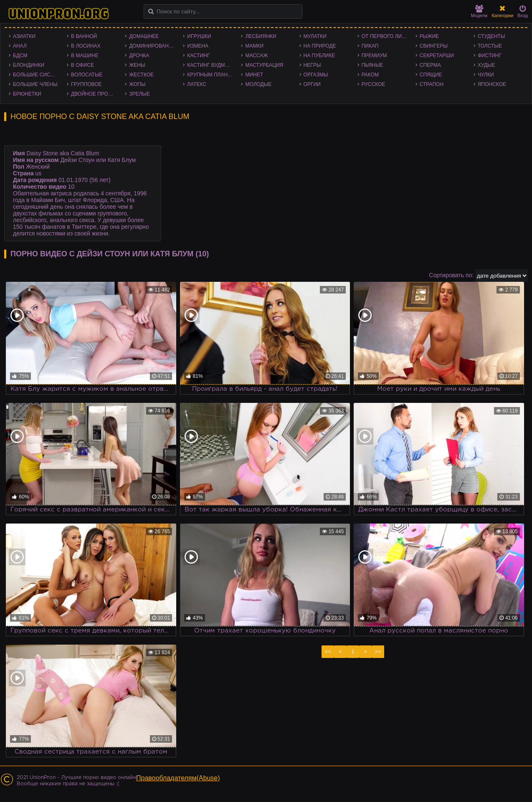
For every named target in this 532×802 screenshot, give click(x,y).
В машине (85, 56)
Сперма (430, 65)
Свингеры (434, 46)
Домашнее (144, 36)
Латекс (197, 84)
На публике (319, 56)
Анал (20, 46)
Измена (198, 46)
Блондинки (29, 65)
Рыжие (429, 36)
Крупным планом (211, 75)
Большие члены (35, 84)
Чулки (486, 75)
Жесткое (141, 75)
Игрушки (199, 36)
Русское (374, 84)
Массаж (256, 56)
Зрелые (139, 94)
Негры (312, 65)
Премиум (374, 56)
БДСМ (20, 56)
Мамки (254, 46)
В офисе (82, 65)
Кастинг (198, 56)
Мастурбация (264, 65)
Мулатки (315, 36)
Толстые (490, 46)
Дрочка (139, 56)
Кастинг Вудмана (211, 65)
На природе (320, 46)
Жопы (137, 84)
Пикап (370, 46)
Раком (370, 75)
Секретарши (437, 56)
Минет (254, 75)
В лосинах (86, 46)
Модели (479, 11)
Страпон (432, 84)
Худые (486, 65)
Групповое (86, 84)
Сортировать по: (451, 275)
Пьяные (372, 65)
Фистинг (490, 56)
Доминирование (152, 46)
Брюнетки (27, 94)
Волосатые (87, 75)
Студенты (491, 36)
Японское (492, 84)
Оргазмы (316, 75)
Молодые (258, 84)
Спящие (431, 75)
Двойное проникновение (96, 94)
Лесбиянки (261, 36)
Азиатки (24, 36)
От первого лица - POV (386, 36)
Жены (137, 65)
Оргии (312, 84)
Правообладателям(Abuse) (178, 778)
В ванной (84, 36)
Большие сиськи (37, 75)
